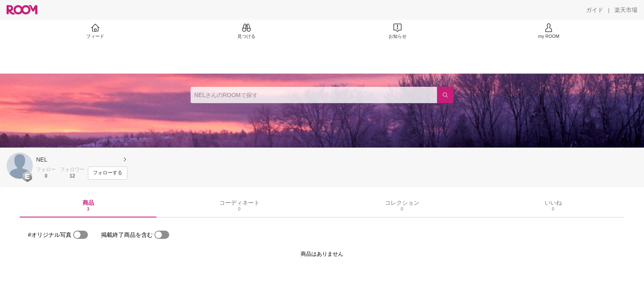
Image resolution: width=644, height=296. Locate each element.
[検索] (445, 95)
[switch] (80, 235)
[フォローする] (108, 173)
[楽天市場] (626, 10)
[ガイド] (595, 10)
